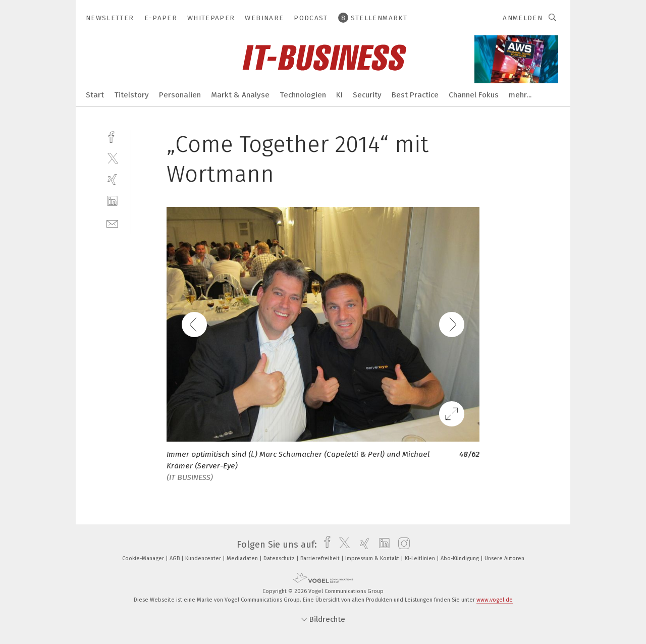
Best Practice (415, 95)
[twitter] (112, 158)
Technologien (303, 95)
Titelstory (131, 95)
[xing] (112, 179)
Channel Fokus (474, 95)
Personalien (180, 95)
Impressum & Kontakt (373, 558)
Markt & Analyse (240, 95)
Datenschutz (280, 558)
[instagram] (401, 545)
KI (339, 95)
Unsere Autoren (504, 558)
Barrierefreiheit (321, 558)
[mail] (112, 223)
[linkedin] (112, 201)
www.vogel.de (495, 600)
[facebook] (112, 136)
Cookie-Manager (144, 558)
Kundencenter (204, 558)
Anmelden (523, 18)
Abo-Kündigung (461, 558)
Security (367, 95)
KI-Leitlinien (421, 558)
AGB (175, 558)
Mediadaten (243, 558)
